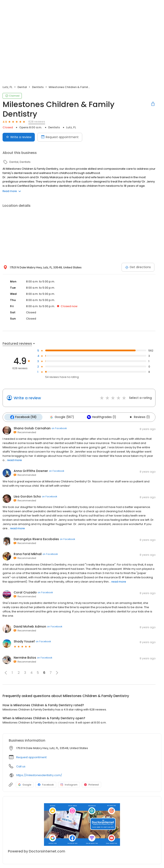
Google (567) (61, 417)
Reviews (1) (137, 417)
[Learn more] (82, 824)
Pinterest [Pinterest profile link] (92, 784)
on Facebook (59, 428)
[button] (6, 672)
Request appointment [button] (31, 757)
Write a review (27, 398)
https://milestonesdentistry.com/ (39, 775)
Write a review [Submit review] (19, 137)
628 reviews (37, 122)
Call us (21, 766)
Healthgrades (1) (100, 417)
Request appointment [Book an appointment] (60, 137)
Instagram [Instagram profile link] (69, 784)
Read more (12, 191)
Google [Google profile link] (25, 784)
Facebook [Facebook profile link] (46, 784)
